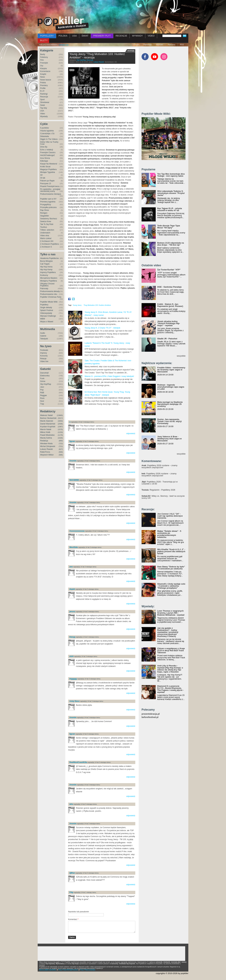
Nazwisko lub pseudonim (79, 912)
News (43, 77)
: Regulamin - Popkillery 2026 (158, 490)
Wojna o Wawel (47, 322)
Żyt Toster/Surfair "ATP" (169, 270)
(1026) (60, 438)
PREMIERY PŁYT (102, 36)
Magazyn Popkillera (48, 169)
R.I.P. (42, 91)
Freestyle (44, 63)
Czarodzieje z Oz (47, 134)
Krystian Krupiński (48, 427)
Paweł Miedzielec (47, 435)
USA (74, 36)
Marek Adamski (47, 421)
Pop (42, 390)
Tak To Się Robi (47, 224)
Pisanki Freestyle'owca (50, 186)
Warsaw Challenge (48, 316)
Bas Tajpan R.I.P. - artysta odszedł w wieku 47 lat (170, 209)
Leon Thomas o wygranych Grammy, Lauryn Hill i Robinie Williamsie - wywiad (171, 613)
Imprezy (44, 353)
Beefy (43, 54)
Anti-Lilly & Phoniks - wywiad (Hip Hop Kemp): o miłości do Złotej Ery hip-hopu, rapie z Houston (170, 669)
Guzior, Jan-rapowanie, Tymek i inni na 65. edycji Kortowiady (169, 421)
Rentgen (44, 213)
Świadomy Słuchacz (49, 219)
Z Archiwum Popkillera (50, 244)
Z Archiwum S (46, 247)
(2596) (60, 424)
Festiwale (44, 350)
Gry (42, 66)
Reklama (171, 45)
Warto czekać (46, 238)
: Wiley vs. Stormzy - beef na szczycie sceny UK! (163, 497)
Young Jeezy (77, 305)
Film (42, 60)
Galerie (43, 336)
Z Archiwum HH (47, 241)
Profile (43, 88)
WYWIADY (137, 36)
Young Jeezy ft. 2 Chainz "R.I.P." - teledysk (102, 328)
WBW (43, 319)
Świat (42, 105)
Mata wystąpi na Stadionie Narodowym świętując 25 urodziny (170, 404)
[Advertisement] (113, 9)
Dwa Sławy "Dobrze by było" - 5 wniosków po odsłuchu (171, 568)
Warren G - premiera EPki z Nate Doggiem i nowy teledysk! (109, 376)
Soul (42, 401)
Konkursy (44, 275)
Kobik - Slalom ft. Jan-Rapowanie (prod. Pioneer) (170, 305)
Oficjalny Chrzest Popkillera (47, 285)
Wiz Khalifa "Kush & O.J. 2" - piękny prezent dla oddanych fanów (171, 551)
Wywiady (44, 116)
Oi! (41, 175)
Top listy (44, 108)
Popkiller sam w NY (48, 199)
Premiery (44, 85)
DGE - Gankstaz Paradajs (169, 287)
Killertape (44, 161)
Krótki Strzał (45, 167)
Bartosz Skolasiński (48, 418)
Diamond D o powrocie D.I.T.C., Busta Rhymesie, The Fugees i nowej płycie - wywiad (170, 689)
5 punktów (44, 128)
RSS (182, 45)
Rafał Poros (45, 452)
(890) (61, 441)
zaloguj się (64, 45)
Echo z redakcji (47, 150)
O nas (136, 45)
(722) (61, 444)
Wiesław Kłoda (46, 444)
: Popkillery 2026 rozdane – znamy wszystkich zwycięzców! (159, 466)
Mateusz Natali (46, 415)
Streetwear (45, 102)
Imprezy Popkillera (48, 272)
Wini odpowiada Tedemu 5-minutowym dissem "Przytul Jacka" (171, 193)
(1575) (60, 429)
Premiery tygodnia (48, 202)
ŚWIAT (85, 36)
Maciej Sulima (46, 438)
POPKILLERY (47, 36)
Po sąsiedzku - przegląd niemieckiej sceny (50, 190)
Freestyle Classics (48, 152)
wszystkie (181, 356)
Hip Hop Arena (46, 267)
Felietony (44, 57)
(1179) (60, 435)
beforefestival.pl (150, 717)
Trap (42, 404)
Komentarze (45, 71)
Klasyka (43, 68)
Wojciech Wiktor (47, 455)
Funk (42, 378)
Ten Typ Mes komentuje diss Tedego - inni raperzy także (171, 175)
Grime (43, 381)
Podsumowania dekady (50, 291)
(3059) (60, 421)
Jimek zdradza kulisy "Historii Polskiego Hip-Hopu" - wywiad (169, 323)
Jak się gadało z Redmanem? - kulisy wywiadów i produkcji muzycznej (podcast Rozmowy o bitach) (168, 632)
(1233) (60, 432)
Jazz (42, 387)
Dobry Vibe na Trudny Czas (49, 143)
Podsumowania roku (49, 294)
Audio (43, 333)
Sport (42, 100)
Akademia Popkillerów (49, 258)
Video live (44, 361)
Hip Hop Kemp (46, 270)
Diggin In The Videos (49, 139)
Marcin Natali (46, 429)
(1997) (60, 427)
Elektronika (45, 376)
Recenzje (44, 97)
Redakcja (44, 441)
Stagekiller (45, 216)
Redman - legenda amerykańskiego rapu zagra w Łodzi (171, 387)
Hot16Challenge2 (47, 155)
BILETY (44, 40)
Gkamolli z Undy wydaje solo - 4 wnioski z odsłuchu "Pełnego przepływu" (171, 586)
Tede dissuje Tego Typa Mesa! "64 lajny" (169, 227)
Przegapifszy (46, 205)
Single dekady (46, 307)
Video (43, 114)
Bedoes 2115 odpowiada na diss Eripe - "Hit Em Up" (171, 244)
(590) (61, 452)
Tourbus (44, 227)
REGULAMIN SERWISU (48, 970)
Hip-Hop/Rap (46, 384)
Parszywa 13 (46, 184)
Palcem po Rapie (47, 181)
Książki (43, 74)
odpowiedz (131, 434)
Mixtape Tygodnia (48, 172)
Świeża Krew (46, 221)
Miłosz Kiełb (45, 432)
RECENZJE (121, 36)
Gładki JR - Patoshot (167, 339)
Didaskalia (44, 136)
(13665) (60, 415)
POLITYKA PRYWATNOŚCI (68, 970)
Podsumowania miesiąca (51, 194)
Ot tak (43, 178)
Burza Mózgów (46, 261)
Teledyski (44, 339)
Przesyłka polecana (48, 207)
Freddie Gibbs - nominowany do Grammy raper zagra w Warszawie (171, 370)
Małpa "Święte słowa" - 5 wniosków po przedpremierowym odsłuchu (169, 534)
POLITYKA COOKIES (88, 970)
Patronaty (148, 45)
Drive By (44, 147)
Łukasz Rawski (46, 449)
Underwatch (45, 233)
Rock (42, 398)
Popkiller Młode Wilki (49, 302)
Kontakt (160, 45)
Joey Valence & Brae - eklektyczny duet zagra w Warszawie (169, 439)
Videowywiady (46, 313)
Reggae (43, 395)
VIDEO (151, 36)
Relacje (43, 359)
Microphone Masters (49, 278)
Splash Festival (47, 310)
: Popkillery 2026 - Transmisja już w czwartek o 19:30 (160, 483)
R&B (42, 393)
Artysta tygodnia (47, 131)
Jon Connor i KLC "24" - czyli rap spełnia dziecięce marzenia (170, 516)
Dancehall (44, 373)
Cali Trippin (45, 264)
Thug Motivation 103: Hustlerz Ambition (97, 305)
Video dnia (45, 236)
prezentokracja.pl (151, 714)
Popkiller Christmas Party (51, 297)
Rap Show (44, 210)
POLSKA (63, 36)
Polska (43, 83)
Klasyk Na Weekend (49, 164)
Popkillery (44, 305)
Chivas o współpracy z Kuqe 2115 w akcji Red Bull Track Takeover (171, 650)
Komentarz (73, 919)
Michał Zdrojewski (48, 446)
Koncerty (44, 356)
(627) (61, 449)
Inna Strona (45, 158)
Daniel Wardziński (48, 424)
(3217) (60, 418)
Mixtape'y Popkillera (48, 281)
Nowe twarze (46, 80)
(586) (61, 455)
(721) (61, 446)
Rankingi (44, 94)
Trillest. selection (47, 230)
